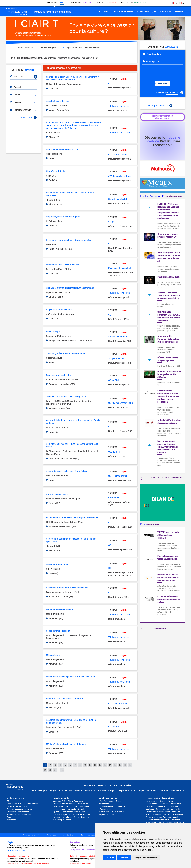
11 (95, 765)
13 (105, 765)
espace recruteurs (173, 12)
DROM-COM (85, 814)
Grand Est (69, 806)
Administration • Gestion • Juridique (161, 801)
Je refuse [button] (124, 857)
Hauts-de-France (82, 806)
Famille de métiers (20, 110)
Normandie (72, 809)
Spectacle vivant (107, 814)
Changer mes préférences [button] (146, 857)
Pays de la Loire (78, 812)
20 (50, 770)
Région (15, 95)
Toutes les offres (26, 48)
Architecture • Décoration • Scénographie (164, 804)
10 (90, 765)
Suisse (77, 817)
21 (55, 770)
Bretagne (71, 804)
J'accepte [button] (110, 857)
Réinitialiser (29, 117)
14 (110, 765)
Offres (105, 12)
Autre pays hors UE (64, 820)
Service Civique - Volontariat (19, 814)
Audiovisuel (105, 804)
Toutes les (162, 478)
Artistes (150, 806)
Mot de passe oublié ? (160, 106)
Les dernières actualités (161, 196)
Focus (150, 524)
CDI (8, 801)
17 (125, 765)
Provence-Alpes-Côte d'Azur (66, 814)
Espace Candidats (128, 790)
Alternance (11, 820)
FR (174, 3)
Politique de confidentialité (172, 790)
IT (182, 3)
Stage (9, 817)
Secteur (15, 102)
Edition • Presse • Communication (114, 806)
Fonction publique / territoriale (20, 809)
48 (62, 770)
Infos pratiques (148, 12)
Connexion (162, 84)
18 (130, 765)
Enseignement (153, 820)
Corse (61, 806)
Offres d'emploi (49, 48)
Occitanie (66, 812)
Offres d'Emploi (39, 790)
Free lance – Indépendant (18, 812)
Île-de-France (59, 809)
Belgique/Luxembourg (63, 817)
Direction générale (171, 817)
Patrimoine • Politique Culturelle (113, 812)
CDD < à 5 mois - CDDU (17, 806)
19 (45, 770)
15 (115, 765)
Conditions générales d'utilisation (60, 835)
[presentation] (160, 72)
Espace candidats (124, 12)
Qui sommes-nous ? (31, 835)
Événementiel (106, 809)
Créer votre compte (170, 93)
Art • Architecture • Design (111, 801)
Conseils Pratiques (107, 790)
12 (100, 765)
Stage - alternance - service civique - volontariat (73, 790)
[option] (163, 575)
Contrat (15, 87)
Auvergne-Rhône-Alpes (63, 801)
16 (120, 765)
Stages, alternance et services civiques (83, 48)
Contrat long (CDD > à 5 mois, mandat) (23, 804)
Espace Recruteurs (148, 790)
